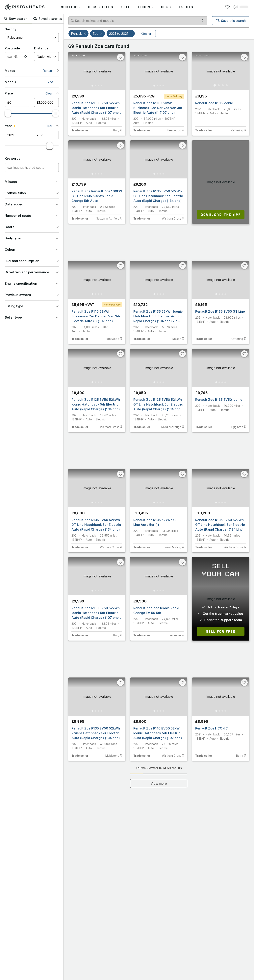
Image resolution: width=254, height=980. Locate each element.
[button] (85, 34)
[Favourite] (120, 57)
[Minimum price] (17, 102)
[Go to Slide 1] (91, 85)
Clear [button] (49, 93)
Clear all (147, 34)
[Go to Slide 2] (95, 85)
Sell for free (221, 631)
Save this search (231, 21)
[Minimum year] (17, 135)
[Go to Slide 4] (103, 85)
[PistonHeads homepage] (25, 7)
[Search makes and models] (138, 21)
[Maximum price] (46, 102)
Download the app (221, 215)
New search (16, 19)
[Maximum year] (46, 135)
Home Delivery (174, 96)
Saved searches (48, 19)
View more (159, 783)
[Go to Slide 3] (99, 85)
